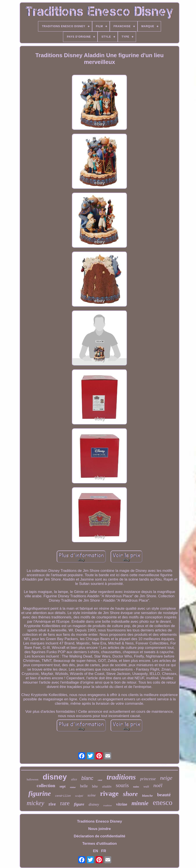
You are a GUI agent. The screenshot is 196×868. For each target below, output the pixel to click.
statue (73, 787)
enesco (163, 803)
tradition (108, 805)
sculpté (79, 796)
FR (104, 851)
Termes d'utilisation (100, 844)
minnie (140, 803)
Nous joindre (100, 829)
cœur (100, 780)
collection (46, 786)
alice (74, 779)
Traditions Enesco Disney (100, 821)
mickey (36, 803)
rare (65, 803)
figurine (39, 794)
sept (63, 786)
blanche (147, 796)
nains (136, 787)
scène (92, 795)
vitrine (122, 804)
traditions (121, 777)
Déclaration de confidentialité (99, 836)
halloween (32, 779)
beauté (164, 795)
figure (79, 804)
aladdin (107, 787)
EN (96, 851)
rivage (109, 793)
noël (158, 785)
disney (55, 777)
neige (166, 778)
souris (122, 785)
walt (146, 786)
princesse (148, 779)
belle (84, 786)
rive (52, 804)
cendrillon (63, 796)
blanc (87, 778)
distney (94, 804)
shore (130, 794)
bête (95, 786)
